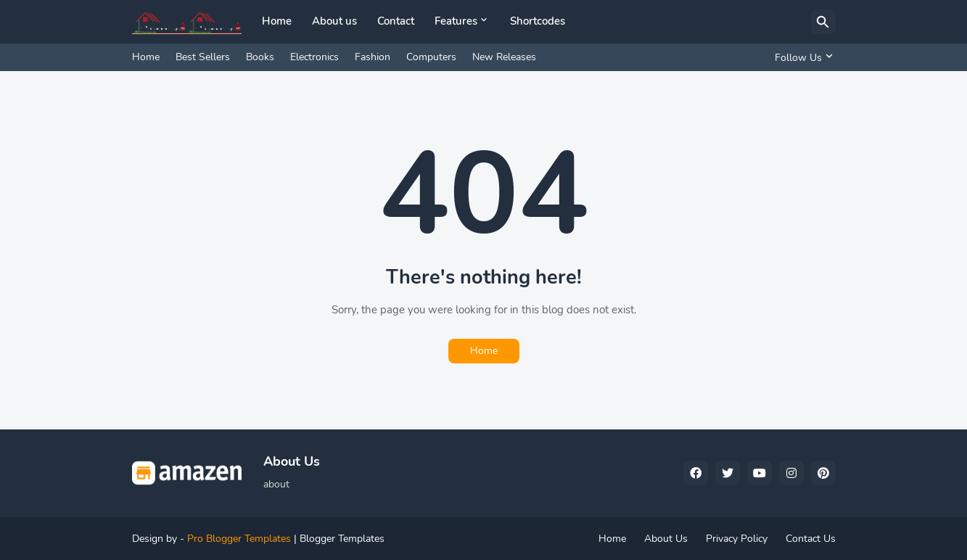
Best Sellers (203, 57)
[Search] (823, 22)
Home (277, 21)
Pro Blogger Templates (239, 539)
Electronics (314, 57)
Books (260, 57)
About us (334, 21)
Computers (431, 57)
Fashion (373, 57)
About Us (666, 539)
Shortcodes (538, 21)
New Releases (504, 57)
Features (456, 21)
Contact (396, 21)
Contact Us (811, 539)
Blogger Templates (342, 539)
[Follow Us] (802, 57)
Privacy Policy (737, 539)
